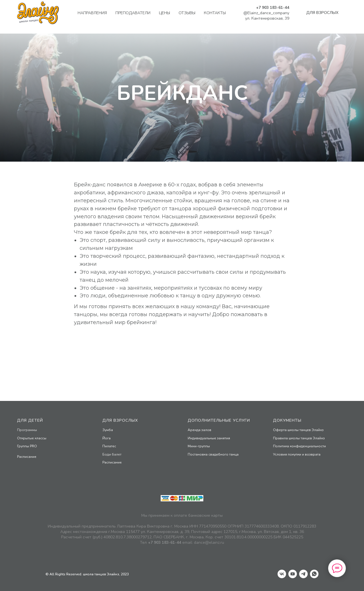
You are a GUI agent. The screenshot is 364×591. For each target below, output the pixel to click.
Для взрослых (120, 420)
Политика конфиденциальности (299, 446)
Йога (106, 438)
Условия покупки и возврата (297, 454)
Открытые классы (32, 438)
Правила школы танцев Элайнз (299, 438)
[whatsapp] (314, 574)
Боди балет (112, 454)
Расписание (112, 462)
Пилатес (109, 446)
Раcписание (27, 457)
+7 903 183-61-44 (273, 8)
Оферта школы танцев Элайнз (298, 430)
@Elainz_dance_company (266, 13)
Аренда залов (199, 430)
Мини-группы (199, 446)
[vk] (282, 574)
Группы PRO (27, 446)
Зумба (108, 430)
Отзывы (187, 13)
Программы (27, 430)
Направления (92, 13)
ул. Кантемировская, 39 (267, 18)
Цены (165, 13)
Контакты (215, 13)
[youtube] (293, 574)
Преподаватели (133, 13)
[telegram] (303, 574)
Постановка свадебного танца (213, 454)
